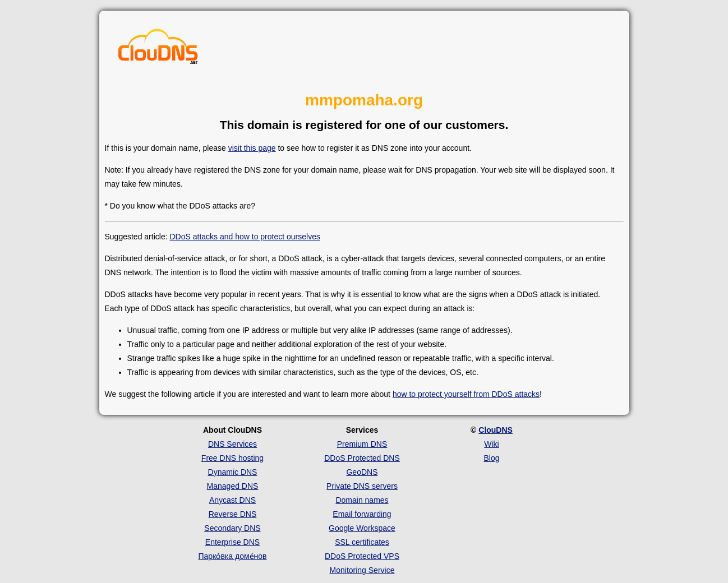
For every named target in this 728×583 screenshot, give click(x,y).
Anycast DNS (232, 500)
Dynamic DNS (233, 472)
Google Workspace (362, 528)
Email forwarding (362, 514)
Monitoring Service (362, 570)
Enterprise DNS (232, 542)
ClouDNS (496, 430)
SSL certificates (362, 542)
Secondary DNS (232, 528)
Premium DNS (362, 444)
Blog (491, 458)
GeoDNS (362, 472)
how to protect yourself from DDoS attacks (466, 394)
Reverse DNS (233, 514)
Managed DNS (233, 486)
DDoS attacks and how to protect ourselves (245, 237)
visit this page (252, 148)
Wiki (491, 444)
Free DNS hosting (232, 458)
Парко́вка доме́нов (233, 556)
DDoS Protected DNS (362, 458)
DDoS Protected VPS (362, 556)
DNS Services (232, 444)
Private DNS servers (362, 486)
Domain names (362, 500)
